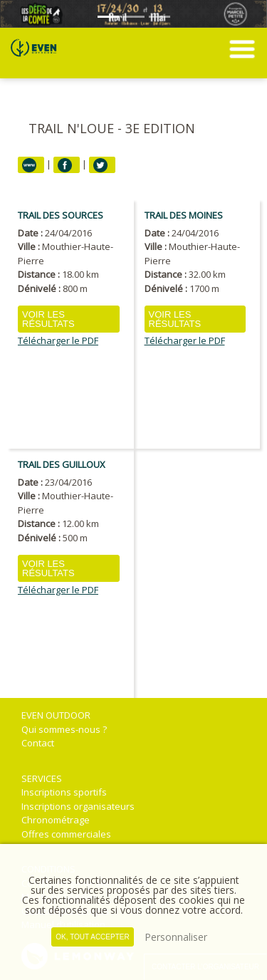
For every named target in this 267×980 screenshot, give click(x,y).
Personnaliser (176, 937)
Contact (38, 743)
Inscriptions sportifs (64, 792)
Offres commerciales (66, 834)
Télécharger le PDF (58, 341)
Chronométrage (56, 820)
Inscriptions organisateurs (78, 806)
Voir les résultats (48, 319)
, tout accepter (92, 937)
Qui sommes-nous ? (64, 729)
